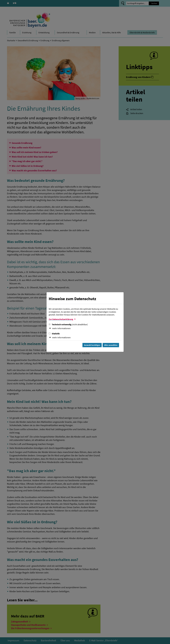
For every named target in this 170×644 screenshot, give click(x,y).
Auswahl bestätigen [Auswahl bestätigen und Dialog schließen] (92, 345)
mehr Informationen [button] (61, 328)
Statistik (54, 334)
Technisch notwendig (68, 324)
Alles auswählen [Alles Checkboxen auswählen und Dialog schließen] (111, 345)
